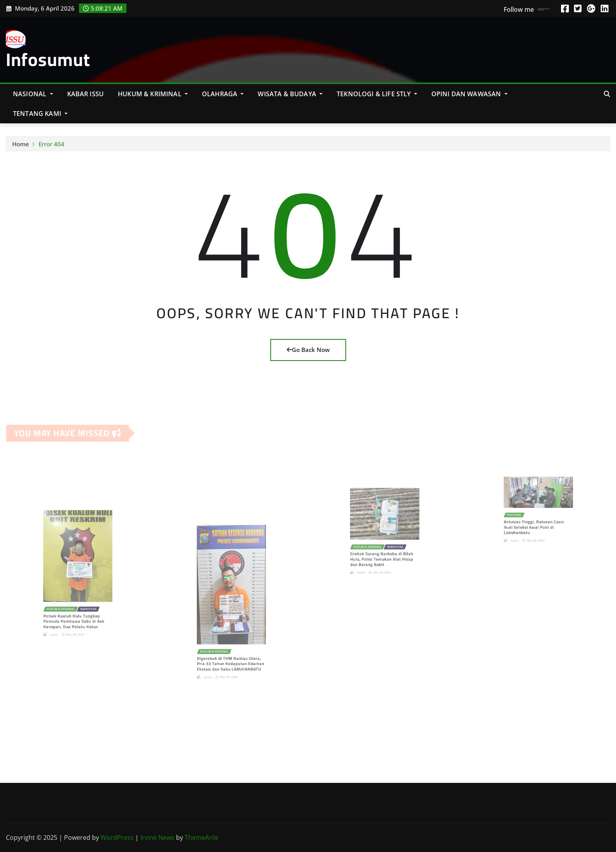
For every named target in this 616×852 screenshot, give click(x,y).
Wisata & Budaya (290, 94)
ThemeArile (202, 837)
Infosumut (48, 59)
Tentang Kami (40, 114)
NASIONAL (33, 94)
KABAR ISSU (86, 94)
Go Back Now (308, 350)
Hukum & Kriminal (153, 94)
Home (21, 146)
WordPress (117, 837)
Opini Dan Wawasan (469, 94)
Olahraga (223, 94)
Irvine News (157, 837)
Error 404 (51, 146)
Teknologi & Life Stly (377, 94)
